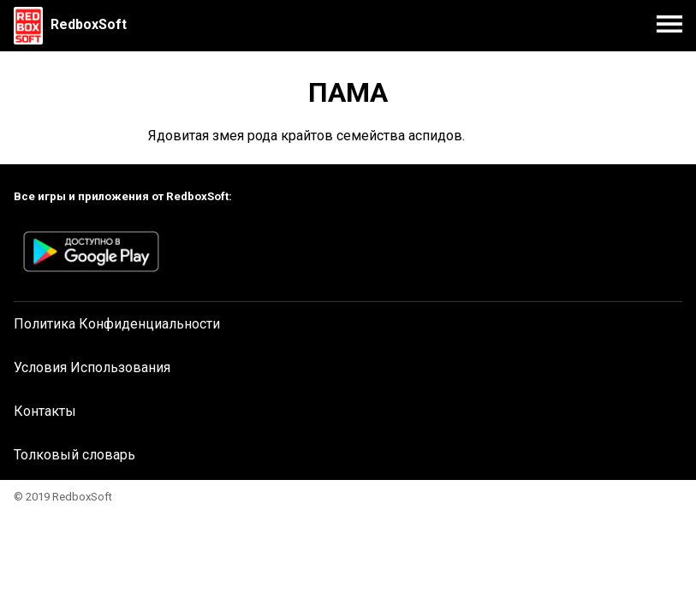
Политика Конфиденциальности (117, 324)
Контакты (45, 411)
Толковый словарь (74, 455)
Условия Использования (92, 367)
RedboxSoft (89, 24)
